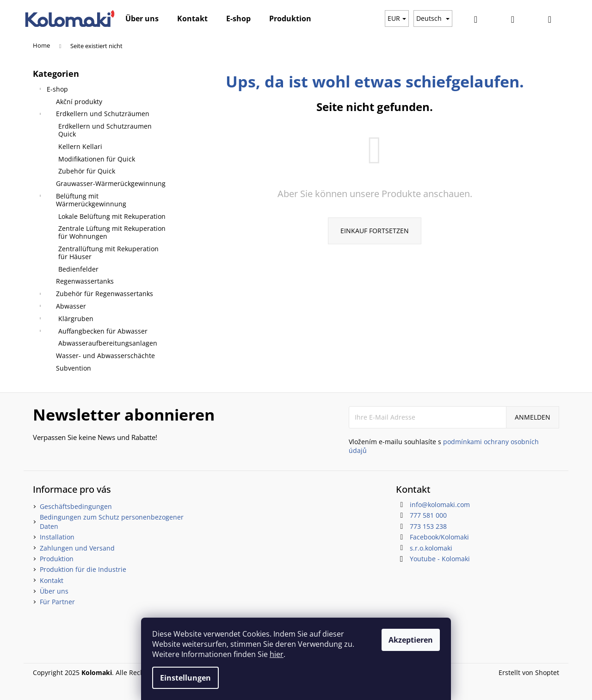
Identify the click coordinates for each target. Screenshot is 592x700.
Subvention (74, 368)
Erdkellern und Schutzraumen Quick (105, 130)
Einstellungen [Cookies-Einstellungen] (185, 678)
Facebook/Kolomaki (439, 537)
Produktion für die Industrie (83, 569)
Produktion (57, 559)
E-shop (53, 90)
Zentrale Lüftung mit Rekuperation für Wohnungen (112, 232)
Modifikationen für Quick (97, 159)
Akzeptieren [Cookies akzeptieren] (411, 640)
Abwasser (62, 307)
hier (277, 654)
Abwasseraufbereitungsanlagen (108, 343)
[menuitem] (142, 19)
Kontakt (52, 580)
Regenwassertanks (85, 281)
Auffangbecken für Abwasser (92, 332)
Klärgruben (65, 320)
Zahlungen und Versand (77, 548)
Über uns (54, 591)
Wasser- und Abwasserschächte (105, 356)
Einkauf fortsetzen (375, 231)
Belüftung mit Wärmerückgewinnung (82, 200)
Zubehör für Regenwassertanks (95, 295)
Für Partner (57, 602)
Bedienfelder (78, 269)
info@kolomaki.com (440, 505)
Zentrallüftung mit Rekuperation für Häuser (108, 253)
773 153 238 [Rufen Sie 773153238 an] (428, 526)
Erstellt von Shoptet (529, 672)
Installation (57, 537)
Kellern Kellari (80, 146)
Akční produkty (79, 102)
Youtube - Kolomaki (440, 559)
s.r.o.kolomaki (431, 548)
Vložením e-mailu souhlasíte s (444, 446)
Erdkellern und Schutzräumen (93, 115)
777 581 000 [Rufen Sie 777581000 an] (428, 515)
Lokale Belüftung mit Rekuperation (112, 216)
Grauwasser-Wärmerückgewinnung (111, 183)
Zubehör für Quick (87, 171)
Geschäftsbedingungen (76, 506)
